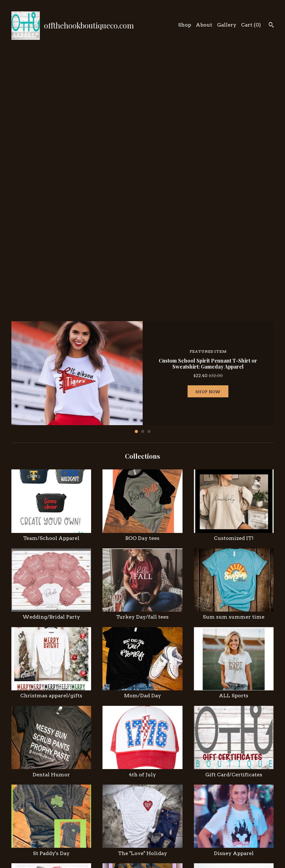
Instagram (160, 822)
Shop (185, 25)
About (204, 25)
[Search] (271, 26)
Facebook (159, 830)
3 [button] (149, 171)
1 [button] (136, 171)
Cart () (251, 25)
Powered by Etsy (235, 844)
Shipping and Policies (104, 838)
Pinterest (159, 838)
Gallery (227, 25)
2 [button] (143, 171)
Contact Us (92, 846)
